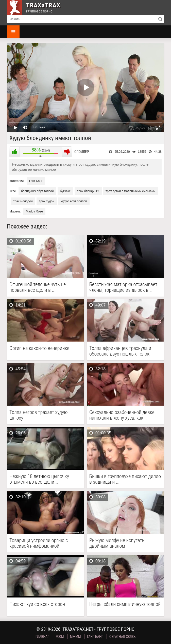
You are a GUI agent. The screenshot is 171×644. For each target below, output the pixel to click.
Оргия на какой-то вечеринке (39, 348)
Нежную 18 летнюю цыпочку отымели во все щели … (39, 479)
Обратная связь (123, 637)
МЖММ (75, 637)
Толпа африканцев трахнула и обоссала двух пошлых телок (120, 351)
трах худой (47, 201)
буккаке (65, 191)
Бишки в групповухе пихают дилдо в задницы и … (125, 479)
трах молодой (23, 201)
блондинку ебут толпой (37, 191)
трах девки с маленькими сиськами (131, 191)
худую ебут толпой (74, 201)
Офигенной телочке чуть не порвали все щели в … (38, 287)
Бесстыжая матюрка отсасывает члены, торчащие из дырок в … (123, 287)
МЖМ (60, 637)
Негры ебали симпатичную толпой (125, 604)
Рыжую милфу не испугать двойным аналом (117, 543)
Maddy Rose (34, 211)
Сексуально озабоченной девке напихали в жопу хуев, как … (122, 415)
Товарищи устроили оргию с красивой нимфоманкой (39, 543)
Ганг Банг (36, 181)
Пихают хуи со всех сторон (37, 604)
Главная (42, 637)
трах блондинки (88, 191)
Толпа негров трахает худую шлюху (39, 415)
